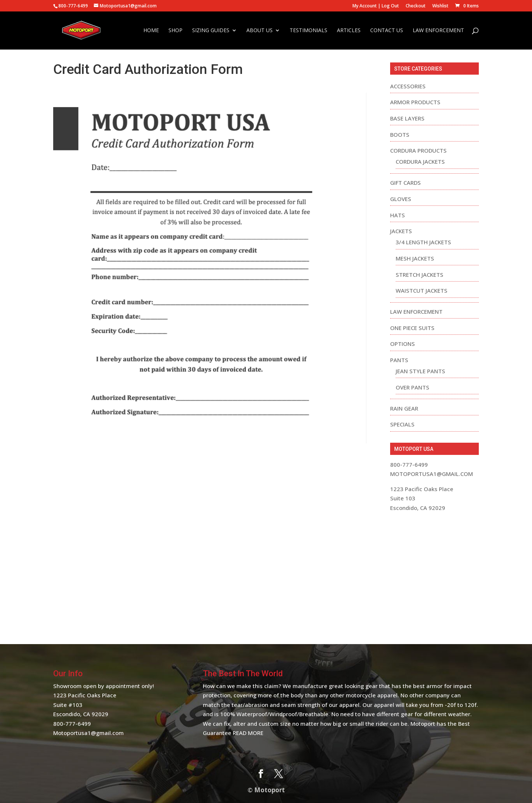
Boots (400, 135)
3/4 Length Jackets (423, 242)
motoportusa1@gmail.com (432, 474)
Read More (248, 733)
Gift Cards (405, 183)
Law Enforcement (438, 31)
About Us (260, 31)
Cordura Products (418, 150)
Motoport (270, 790)
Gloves (401, 199)
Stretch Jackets (420, 275)
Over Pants (412, 387)
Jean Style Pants (420, 371)
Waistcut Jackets (422, 290)
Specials (402, 424)
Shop (175, 31)
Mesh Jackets (415, 258)
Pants (399, 360)
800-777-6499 (72, 724)
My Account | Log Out (376, 6)
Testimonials (308, 31)
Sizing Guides (211, 31)
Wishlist (440, 6)
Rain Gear (404, 408)
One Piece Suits (412, 328)
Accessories (408, 86)
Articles (349, 31)
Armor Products (415, 102)
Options (403, 344)
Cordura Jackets (420, 161)
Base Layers (407, 118)
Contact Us (387, 31)
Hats (398, 215)
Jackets (401, 231)
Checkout (416, 6)
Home (151, 31)
